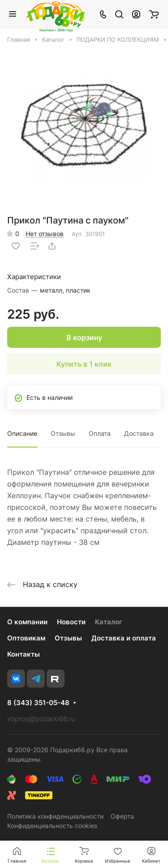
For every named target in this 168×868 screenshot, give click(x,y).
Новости (71, 622)
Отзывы (63, 433)
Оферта (122, 816)
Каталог (109, 622)
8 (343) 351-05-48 (38, 703)
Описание (22, 433)
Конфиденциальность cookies (52, 826)
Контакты (24, 654)
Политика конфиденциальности (55, 816)
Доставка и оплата (124, 638)
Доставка (139, 433)
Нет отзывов (45, 234)
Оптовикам (26, 638)
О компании (27, 622)
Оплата (100, 433)
